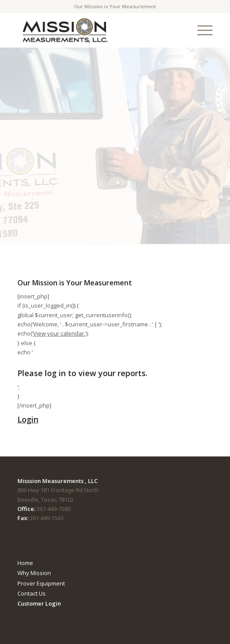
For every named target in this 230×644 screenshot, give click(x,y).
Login (28, 419)
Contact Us (32, 593)
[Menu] (201, 30)
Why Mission (34, 573)
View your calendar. (59, 333)
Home (25, 563)
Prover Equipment (41, 583)
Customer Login (39, 603)
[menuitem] (201, 30)
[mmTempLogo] (96, 30)
